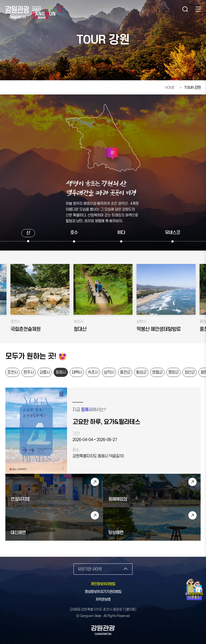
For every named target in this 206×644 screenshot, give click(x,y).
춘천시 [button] (12, 372)
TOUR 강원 (192, 88)
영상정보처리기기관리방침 (103, 592)
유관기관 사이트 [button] (90, 569)
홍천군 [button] (125, 372)
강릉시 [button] (45, 372)
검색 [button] (185, 9)
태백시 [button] (77, 372)
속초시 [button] (93, 372)
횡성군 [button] (141, 372)
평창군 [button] (173, 372)
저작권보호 (103, 600)
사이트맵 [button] (198, 9)
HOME (170, 88)
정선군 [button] (190, 372)
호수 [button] (74, 233)
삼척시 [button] (109, 372)
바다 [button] (121, 233)
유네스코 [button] (172, 233)
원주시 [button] (29, 372)
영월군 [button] (157, 372)
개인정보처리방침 (103, 584)
